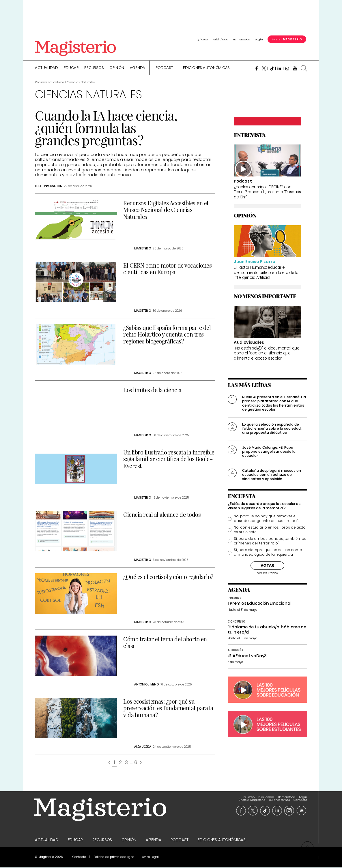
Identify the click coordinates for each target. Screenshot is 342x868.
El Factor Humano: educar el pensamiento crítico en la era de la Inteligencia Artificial (266, 273)
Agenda (138, 68)
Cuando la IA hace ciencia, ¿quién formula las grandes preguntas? (106, 128)
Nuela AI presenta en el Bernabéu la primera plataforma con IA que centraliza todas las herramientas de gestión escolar (274, 404)
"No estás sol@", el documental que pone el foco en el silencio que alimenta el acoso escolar (267, 354)
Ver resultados (267, 574)
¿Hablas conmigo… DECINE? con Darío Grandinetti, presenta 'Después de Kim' (267, 192)
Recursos (94, 68)
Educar (71, 68)
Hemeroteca (242, 39)
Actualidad (46, 68)
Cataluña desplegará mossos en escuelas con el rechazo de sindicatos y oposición (272, 475)
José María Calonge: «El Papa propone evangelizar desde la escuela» (269, 452)
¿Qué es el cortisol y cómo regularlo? (168, 577)
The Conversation (48, 187)
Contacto (300, 797)
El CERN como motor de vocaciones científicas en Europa (167, 269)
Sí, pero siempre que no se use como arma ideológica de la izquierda (268, 553)
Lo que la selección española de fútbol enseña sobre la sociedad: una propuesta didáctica (272, 429)
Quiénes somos (279, 797)
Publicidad (220, 39)
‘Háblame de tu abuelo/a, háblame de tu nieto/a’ (267, 630)
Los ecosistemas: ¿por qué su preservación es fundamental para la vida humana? (168, 708)
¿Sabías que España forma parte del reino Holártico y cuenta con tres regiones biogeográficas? (167, 335)
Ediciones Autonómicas (206, 68)
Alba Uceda (143, 747)
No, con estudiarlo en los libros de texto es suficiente (270, 530)
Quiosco (202, 39)
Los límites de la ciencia (152, 390)
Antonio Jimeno (146, 685)
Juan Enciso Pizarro (254, 262)
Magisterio (143, 249)
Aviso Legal (150, 857)
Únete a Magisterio (252, 797)
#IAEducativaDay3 (247, 656)
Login (259, 39)
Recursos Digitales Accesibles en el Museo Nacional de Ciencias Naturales (166, 210)
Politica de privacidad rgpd (114, 857)
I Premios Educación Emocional (259, 604)
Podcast (164, 68)
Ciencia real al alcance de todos (162, 515)
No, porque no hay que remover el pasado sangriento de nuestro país (267, 519)
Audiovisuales (249, 343)
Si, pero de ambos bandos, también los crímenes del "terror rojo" (270, 542)
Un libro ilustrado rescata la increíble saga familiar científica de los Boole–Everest (169, 459)
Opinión (117, 68)
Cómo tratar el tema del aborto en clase (165, 643)
